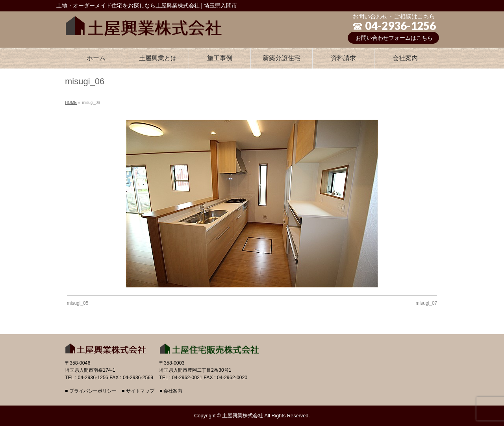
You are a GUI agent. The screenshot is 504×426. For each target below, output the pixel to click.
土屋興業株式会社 (243, 416)
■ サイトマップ (138, 391)
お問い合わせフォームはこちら (394, 38)
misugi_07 (427, 303)
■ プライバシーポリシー (91, 391)
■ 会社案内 (171, 391)
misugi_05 (78, 303)
